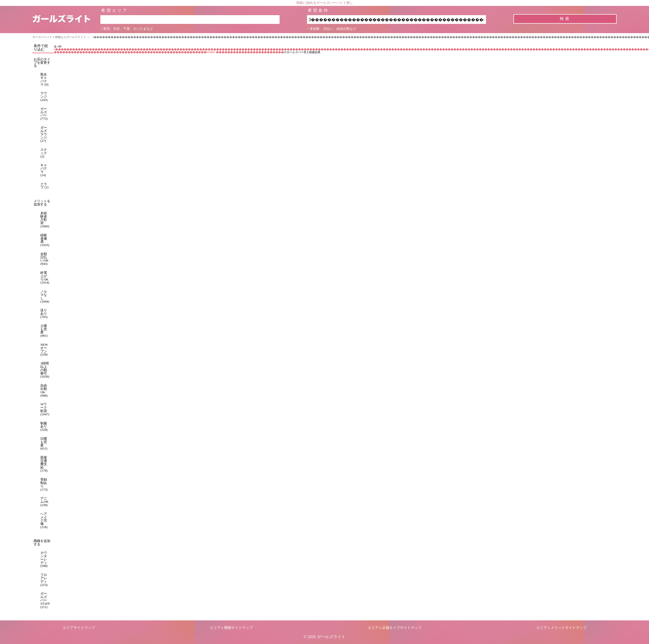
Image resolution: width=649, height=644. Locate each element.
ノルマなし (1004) (45, 296)
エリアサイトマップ (79, 628)
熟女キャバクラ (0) (44, 79)
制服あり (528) (44, 427)
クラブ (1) (44, 186)
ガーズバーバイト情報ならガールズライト (59, 37)
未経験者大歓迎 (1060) (45, 220)
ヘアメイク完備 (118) (44, 521)
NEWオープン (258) (44, 350)
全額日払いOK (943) (44, 259)
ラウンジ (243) (44, 97)
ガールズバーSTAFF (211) (45, 600)
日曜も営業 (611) (44, 444)
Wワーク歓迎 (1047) (45, 409)
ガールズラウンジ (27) (44, 134)
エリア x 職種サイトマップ (231, 628)
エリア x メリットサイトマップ (561, 628)
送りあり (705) (44, 314)
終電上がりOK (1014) (45, 278)
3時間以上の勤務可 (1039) (45, 370)
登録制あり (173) (44, 484)
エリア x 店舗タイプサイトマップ (395, 628)
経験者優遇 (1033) (45, 240)
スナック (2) (44, 153)
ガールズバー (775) (44, 114)
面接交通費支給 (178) (44, 464)
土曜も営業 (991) (44, 331)
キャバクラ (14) (44, 170)
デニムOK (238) (44, 502)
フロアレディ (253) (44, 580)
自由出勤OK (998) (44, 390)
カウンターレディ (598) (44, 559)
